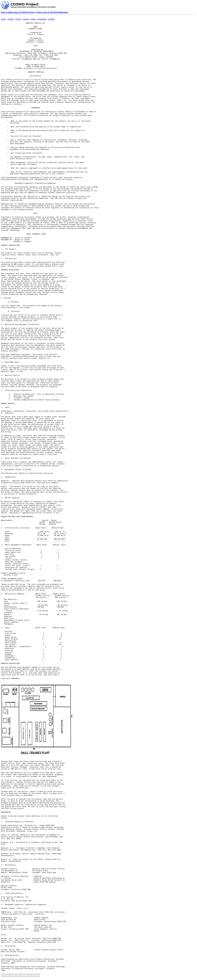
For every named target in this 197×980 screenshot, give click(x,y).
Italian (33, 19)
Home (3, 19)
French (18, 19)
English (11, 19)
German (26, 19)
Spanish (51, 19)
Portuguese (42, 19)
